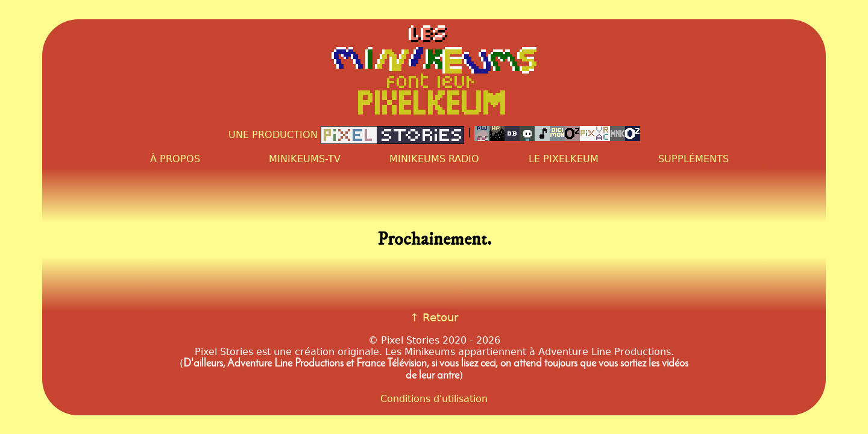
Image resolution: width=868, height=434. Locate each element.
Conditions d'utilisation (434, 399)
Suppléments (693, 159)
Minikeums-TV (305, 159)
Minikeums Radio (434, 159)
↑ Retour (434, 317)
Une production (346, 135)
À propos (175, 159)
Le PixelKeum (564, 159)
